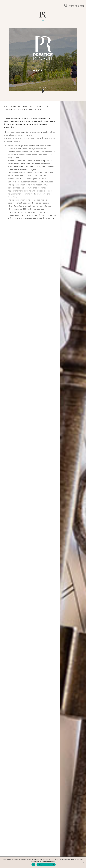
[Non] (83, 862)
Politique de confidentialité (46, 865)
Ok (33, 865)
